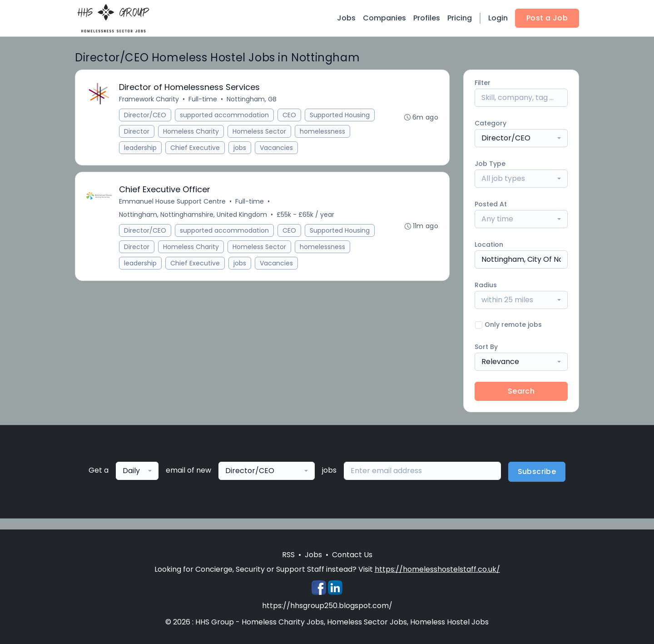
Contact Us (352, 555)
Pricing (460, 18)
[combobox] (521, 138)
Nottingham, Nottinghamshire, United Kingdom (193, 215)
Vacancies (276, 148)
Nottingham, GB (252, 99)
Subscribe (537, 472)
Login (498, 18)
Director (137, 131)
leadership (140, 148)
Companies (384, 18)
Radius (486, 285)
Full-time (203, 99)
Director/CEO (145, 115)
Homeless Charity (191, 131)
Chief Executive (195, 148)
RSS (288, 555)
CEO (289, 115)
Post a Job (547, 18)
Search (521, 391)
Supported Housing (340, 115)
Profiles (427, 18)
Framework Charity (149, 99)
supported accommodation (224, 115)
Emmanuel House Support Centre (172, 201)
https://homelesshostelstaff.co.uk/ (437, 569)
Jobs (346, 18)
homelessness (322, 131)
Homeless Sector (259, 131)
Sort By (486, 347)
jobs (240, 148)
